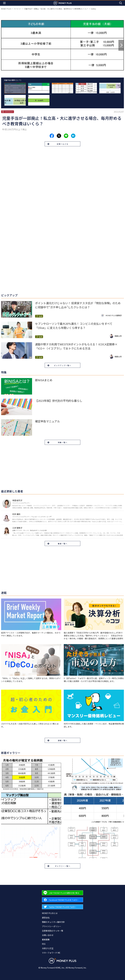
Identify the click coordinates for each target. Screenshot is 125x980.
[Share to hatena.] (73, 136)
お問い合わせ (48, 935)
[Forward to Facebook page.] (63, 900)
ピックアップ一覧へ (63, 365)
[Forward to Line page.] (63, 893)
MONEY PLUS (6, 9)
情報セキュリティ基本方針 (53, 922)
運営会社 (46, 918)
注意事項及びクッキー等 (52, 931)
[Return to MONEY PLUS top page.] (63, 3)
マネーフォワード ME (51, 953)
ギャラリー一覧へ (63, 866)
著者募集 (46, 940)
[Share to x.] (59, 136)
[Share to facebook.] (52, 136)
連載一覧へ (63, 740)
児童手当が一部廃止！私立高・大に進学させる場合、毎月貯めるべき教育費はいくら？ (56, 9)
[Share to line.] (66, 136)
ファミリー (18, 9)
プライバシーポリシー (52, 926)
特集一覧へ (63, 442)
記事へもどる (63, 144)
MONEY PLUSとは (50, 913)
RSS (44, 944)
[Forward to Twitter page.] (63, 907)
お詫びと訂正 (48, 948)
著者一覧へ (63, 544)
